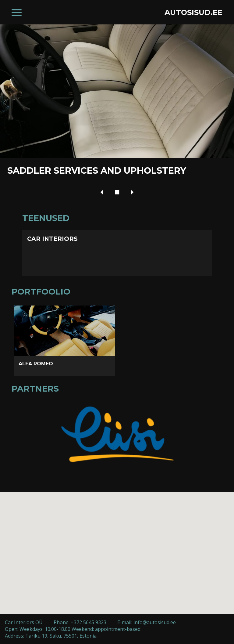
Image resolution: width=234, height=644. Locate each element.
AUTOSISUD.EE (193, 12)
